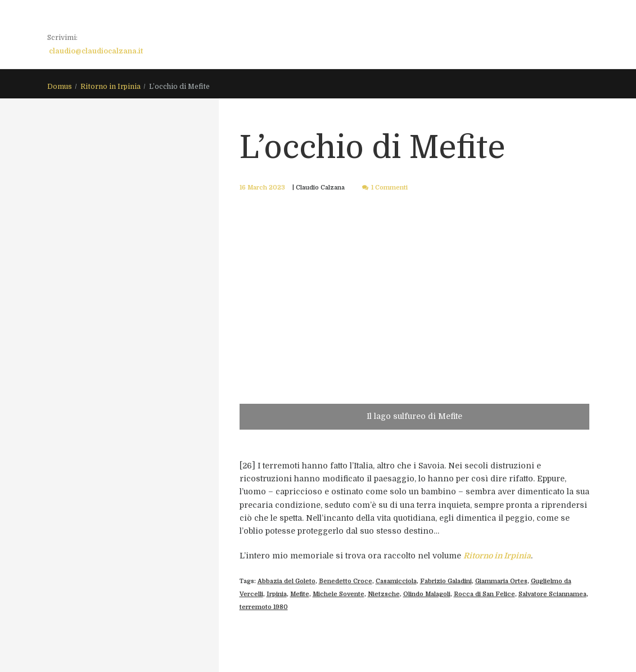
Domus (60, 87)
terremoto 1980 (264, 607)
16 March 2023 (262, 188)
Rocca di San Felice (484, 594)
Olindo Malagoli (427, 594)
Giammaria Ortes (501, 581)
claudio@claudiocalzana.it (96, 51)
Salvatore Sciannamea (552, 594)
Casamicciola (396, 581)
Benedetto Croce (346, 581)
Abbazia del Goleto (287, 581)
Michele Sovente (339, 594)
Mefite (300, 594)
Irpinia (277, 594)
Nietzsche (384, 594)
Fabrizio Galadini (446, 581)
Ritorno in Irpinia (110, 87)
